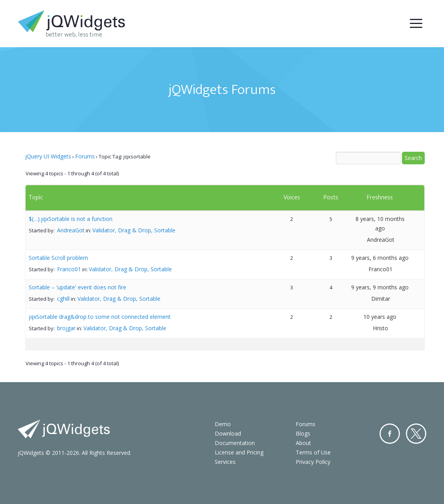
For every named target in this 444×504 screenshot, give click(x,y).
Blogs (303, 433)
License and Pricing (239, 452)
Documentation (235, 443)
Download (228, 433)
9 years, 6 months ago (380, 258)
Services (225, 462)
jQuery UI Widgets (48, 156)
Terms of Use (313, 452)
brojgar (66, 328)
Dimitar (381, 299)
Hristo (380, 328)
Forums (85, 156)
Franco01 (69, 269)
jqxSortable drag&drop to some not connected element (100, 317)
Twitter (416, 434)
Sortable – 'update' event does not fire (77, 287)
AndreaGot (71, 230)
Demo (223, 424)
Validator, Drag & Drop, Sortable (134, 230)
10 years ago (380, 317)
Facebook (390, 434)
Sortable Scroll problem (58, 258)
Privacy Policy (313, 462)
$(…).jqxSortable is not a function (71, 219)
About (303, 443)
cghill (63, 299)
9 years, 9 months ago (380, 287)
